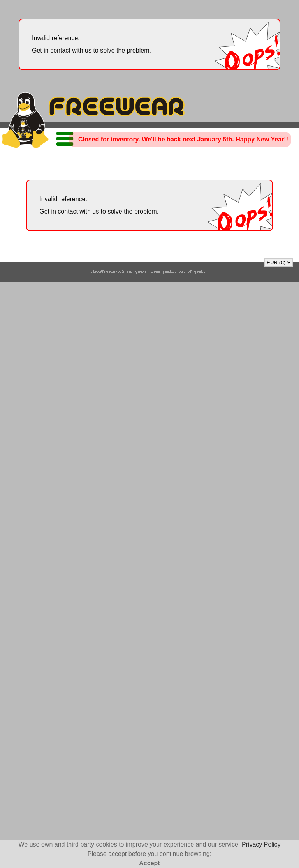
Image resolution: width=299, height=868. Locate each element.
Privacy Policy (261, 844)
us (88, 50)
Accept (149, 863)
